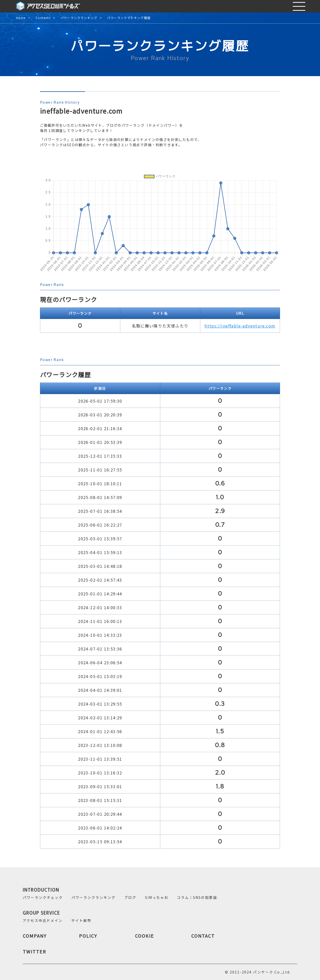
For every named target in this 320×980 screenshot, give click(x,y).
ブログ (130, 897)
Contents (43, 18)
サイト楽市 (81, 920)
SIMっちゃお (157, 897)
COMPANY (35, 936)
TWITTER (34, 951)
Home (21, 18)
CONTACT (203, 936)
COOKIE (144, 936)
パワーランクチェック (43, 897)
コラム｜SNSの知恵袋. (198, 897)
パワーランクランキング (79, 18)
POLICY (88, 936)
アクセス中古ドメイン (43, 920)
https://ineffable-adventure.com (240, 326)
